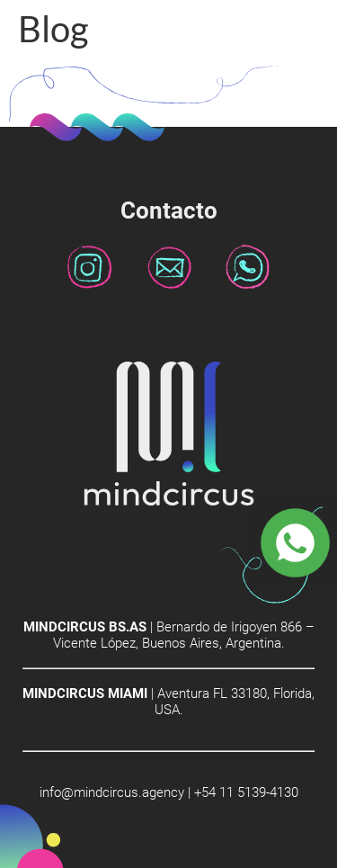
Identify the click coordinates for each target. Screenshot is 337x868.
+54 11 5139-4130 (246, 792)
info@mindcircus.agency (112, 792)
